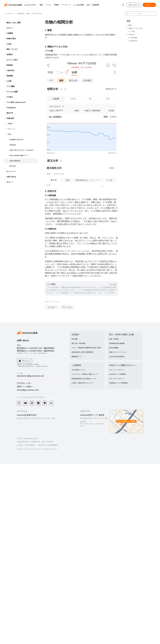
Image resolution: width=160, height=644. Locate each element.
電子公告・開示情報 (78, 343)
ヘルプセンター (9, 14)
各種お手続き (11, 39)
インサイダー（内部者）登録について (85, 374)
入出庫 (9, 81)
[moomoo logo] (13, 5)
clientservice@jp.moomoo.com (30, 376)
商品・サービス (12, 49)
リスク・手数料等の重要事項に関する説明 (86, 348)
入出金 (9, 44)
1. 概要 (129, 25)
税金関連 (10, 76)
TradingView (11, 108)
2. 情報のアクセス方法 (135, 28)
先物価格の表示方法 (16, 140)
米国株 (10, 124)
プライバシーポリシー (117, 370)
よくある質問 (79, 5)
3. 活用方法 (131, 35)
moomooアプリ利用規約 (118, 374)
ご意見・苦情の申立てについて (82, 383)
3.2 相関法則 (133, 41)
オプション (12, 129)
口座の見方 (11, 70)
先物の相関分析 (15, 161)
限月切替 (13, 166)
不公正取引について (78, 370)
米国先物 (13, 145)
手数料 (56, 5)
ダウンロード (134, 5)
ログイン (10, 28)
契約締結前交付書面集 (117, 343)
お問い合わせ (11, 177)
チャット (26, 361)
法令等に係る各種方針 (117, 357)
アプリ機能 (11, 86)
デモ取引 (10, 97)
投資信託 (10, 65)
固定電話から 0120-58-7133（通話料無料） (36, 348)
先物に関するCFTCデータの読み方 (22, 150)
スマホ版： (132, 31)
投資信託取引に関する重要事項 (82, 352)
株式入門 (10, 113)
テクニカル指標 (12, 92)
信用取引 (10, 54)
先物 (27, 14)
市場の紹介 (20, 14)
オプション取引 (12, 60)
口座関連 (10, 33)
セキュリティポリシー (117, 379)
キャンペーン (11, 171)
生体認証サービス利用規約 (119, 383)
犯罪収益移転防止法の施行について (84, 379)
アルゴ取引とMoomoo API (16, 102)
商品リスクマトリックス (118, 352)
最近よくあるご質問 (14, 23)
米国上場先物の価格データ (19, 155)
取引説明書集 (114, 348)
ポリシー (10, 182)
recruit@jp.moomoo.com (28, 390)
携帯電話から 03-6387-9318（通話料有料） (36, 351)
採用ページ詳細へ (25, 387)
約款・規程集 (114, 339)
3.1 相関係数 (133, 38)
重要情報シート (77, 357)
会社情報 (75, 339)
